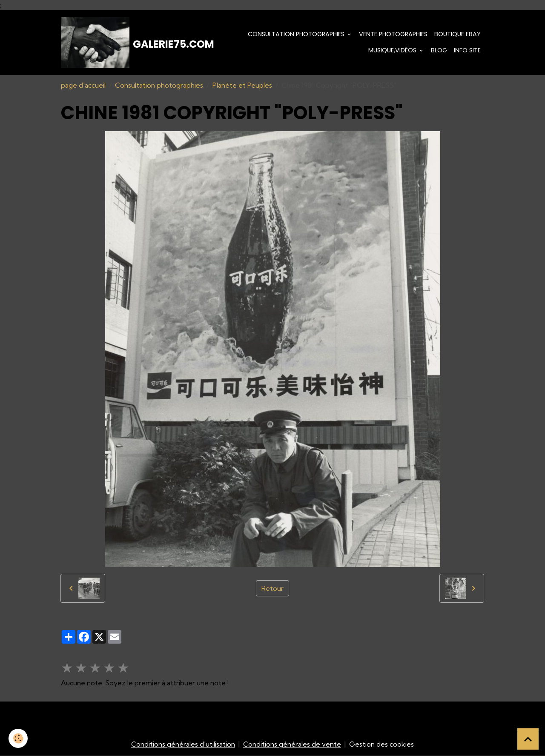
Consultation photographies (297, 34)
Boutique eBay (458, 34)
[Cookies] (18, 738)
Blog (439, 50)
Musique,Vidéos (393, 50)
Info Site (467, 50)
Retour (272, 588)
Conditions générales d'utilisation (183, 744)
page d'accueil (83, 85)
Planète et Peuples (242, 85)
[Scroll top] (528, 739)
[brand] (123, 43)
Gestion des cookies (381, 744)
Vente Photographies (393, 34)
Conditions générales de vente (292, 744)
